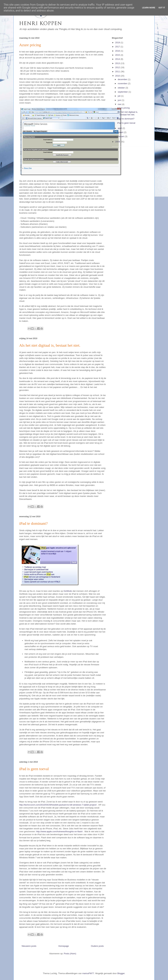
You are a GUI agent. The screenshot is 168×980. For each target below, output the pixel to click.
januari (121, 136)
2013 (118, 63)
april (120, 128)
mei (120, 104)
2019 (118, 43)
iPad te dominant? (33, 523)
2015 (118, 55)
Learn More (149, 8)
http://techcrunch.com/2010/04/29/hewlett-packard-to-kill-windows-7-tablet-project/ (58, 805)
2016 (118, 51)
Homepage (64, 946)
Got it (162, 8)
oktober (122, 88)
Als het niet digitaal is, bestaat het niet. (50, 345)
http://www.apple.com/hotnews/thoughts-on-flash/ (59, 831)
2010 (118, 76)
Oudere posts (97, 946)
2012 (118, 67)
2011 (118, 72)
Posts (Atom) (70, 954)
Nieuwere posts (29, 946)
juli (119, 96)
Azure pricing (30, 45)
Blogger (121, 973)
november (123, 83)
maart (121, 132)
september (123, 92)
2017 (118, 47)
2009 (118, 142)
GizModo (68, 591)
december (123, 79)
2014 (118, 59)
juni (120, 100)
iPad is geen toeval (34, 769)
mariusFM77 (88, 973)
